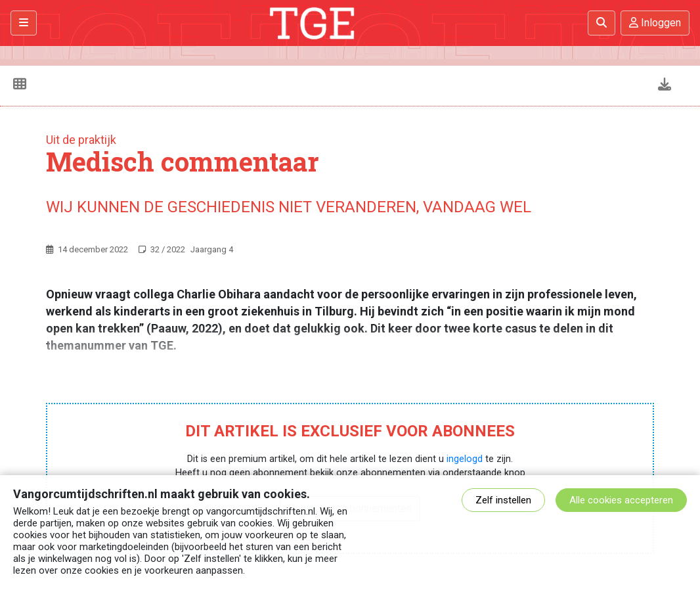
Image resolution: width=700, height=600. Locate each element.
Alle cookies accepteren (621, 500)
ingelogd (465, 459)
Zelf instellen (503, 500)
